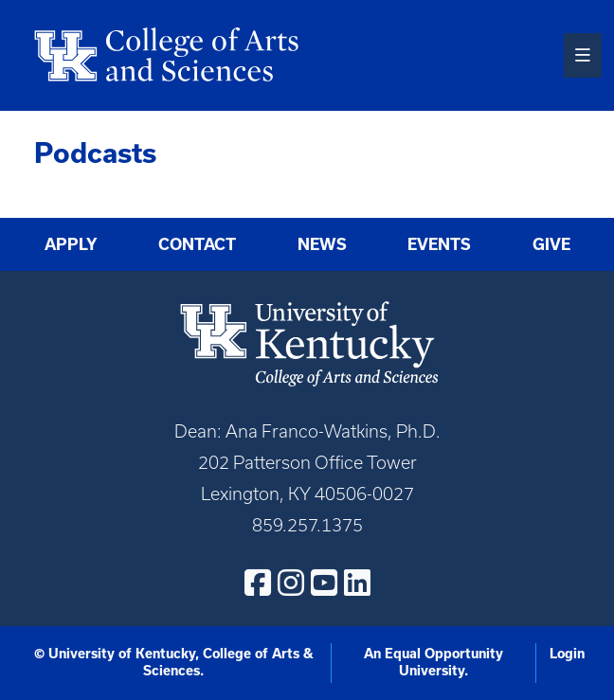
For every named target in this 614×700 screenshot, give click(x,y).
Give (551, 244)
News (322, 244)
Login (567, 654)
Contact (197, 244)
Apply (71, 244)
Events (439, 244)
